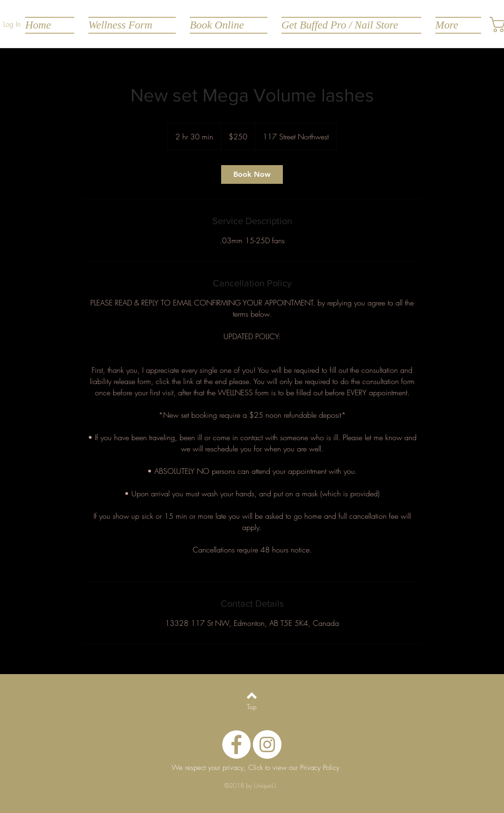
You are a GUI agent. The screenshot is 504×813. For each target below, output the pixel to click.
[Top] (252, 707)
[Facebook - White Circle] (236, 744)
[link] (252, 174)
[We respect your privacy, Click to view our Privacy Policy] (255, 768)
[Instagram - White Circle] (267, 744)
